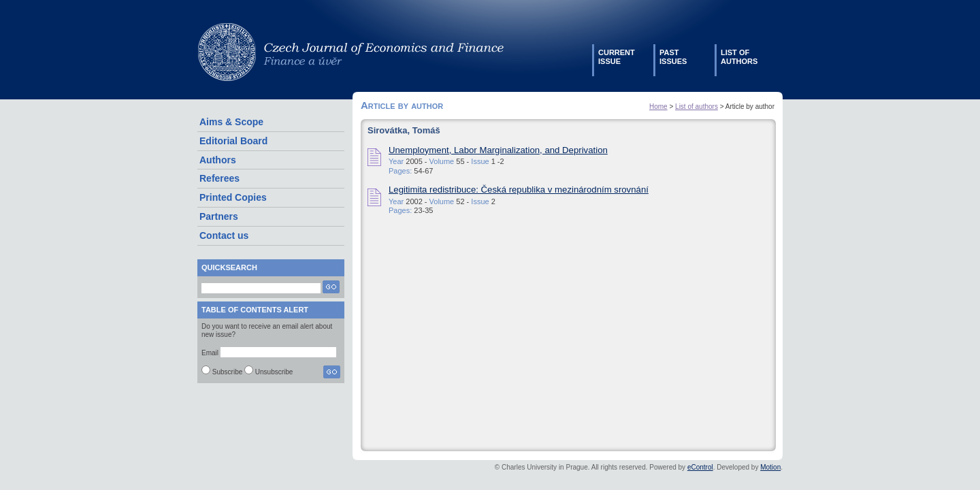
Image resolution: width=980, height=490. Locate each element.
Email (210, 353)
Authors (218, 160)
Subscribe (227, 372)
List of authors (697, 107)
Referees (219, 178)
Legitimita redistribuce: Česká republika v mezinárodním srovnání (519, 190)
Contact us (224, 235)
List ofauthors (739, 57)
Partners (219, 216)
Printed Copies (233, 197)
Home (658, 107)
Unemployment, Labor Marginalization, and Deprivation (498, 150)
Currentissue (617, 57)
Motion (770, 467)
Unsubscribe (274, 372)
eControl (700, 467)
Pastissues (673, 57)
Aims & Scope (231, 122)
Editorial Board (233, 141)
